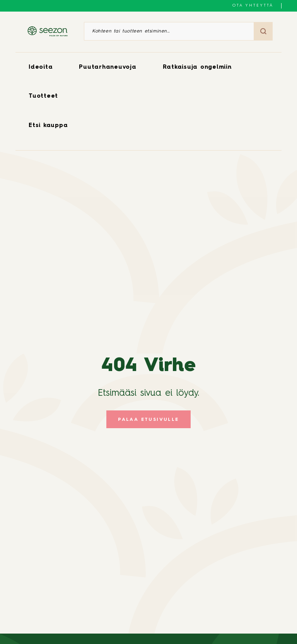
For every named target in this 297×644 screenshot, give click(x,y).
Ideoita (41, 67)
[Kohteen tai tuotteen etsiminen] (169, 31)
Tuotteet (43, 96)
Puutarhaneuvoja (108, 67)
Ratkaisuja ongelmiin (197, 67)
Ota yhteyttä (253, 5)
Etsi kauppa (48, 126)
